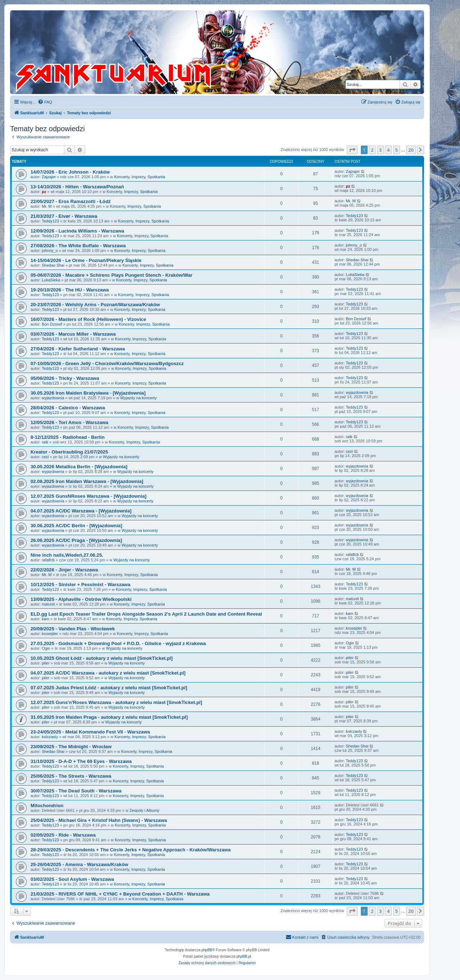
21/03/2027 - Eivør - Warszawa (64, 216)
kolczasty (50, 737)
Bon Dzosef (52, 324)
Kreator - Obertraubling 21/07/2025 (69, 452)
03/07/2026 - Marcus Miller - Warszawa (73, 334)
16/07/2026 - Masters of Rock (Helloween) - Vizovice (88, 319)
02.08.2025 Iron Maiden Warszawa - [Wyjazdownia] (87, 481)
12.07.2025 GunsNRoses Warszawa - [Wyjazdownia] (88, 496)
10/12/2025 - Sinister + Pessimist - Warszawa (80, 585)
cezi (45, 457)
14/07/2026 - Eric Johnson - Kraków (70, 172)
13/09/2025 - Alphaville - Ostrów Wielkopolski (81, 599)
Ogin (46, 648)
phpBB (207, 950)
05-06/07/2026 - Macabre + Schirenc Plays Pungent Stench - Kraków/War (112, 275)
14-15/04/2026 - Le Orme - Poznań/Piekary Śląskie (86, 260)
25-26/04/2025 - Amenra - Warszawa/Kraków (79, 864)
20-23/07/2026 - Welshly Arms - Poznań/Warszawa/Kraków (95, 305)
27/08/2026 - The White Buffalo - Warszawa (78, 246)
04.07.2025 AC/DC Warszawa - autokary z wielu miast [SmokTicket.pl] (108, 673)
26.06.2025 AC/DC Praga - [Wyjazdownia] (76, 540)
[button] (352, 150)
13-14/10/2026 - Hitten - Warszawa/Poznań (77, 187)
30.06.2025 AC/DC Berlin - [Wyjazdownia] (76, 526)
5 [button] (397, 150)
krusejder (50, 634)
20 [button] (411, 150)
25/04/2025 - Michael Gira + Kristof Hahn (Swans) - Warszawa (99, 820)
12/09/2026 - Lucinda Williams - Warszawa (77, 231)
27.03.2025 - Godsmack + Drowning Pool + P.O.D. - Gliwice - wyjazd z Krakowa (118, 643)
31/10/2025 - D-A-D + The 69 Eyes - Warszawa (81, 761)
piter (45, 663)
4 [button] (388, 150)
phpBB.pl (244, 956)
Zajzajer (49, 177)
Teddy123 (50, 221)
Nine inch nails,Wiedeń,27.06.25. (67, 555)
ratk (45, 442)
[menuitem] (45, 102)
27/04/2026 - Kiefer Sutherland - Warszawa (78, 349)
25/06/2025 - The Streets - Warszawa (71, 776)
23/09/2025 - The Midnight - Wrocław (71, 747)
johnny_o (50, 250)
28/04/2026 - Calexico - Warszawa (68, 408)
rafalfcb (48, 560)
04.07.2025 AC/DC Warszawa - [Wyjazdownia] (81, 511)
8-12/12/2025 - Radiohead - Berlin (68, 437)
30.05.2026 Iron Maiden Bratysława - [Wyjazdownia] (88, 393)
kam (45, 619)
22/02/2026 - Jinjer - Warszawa (64, 570)
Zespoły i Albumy (144, 810)
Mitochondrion (47, 806)
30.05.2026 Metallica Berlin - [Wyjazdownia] (79, 467)
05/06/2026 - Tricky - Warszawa (65, 378)
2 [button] (372, 150)
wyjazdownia (53, 398)
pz (44, 192)
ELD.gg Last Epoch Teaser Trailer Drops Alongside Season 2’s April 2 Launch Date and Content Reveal (146, 614)
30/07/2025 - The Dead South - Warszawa (76, 791)
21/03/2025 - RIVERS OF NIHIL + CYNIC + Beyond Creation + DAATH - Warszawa (120, 894)
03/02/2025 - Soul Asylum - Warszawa (72, 879)
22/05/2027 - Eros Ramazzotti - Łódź (71, 201)
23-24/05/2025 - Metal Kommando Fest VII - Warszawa (90, 732)
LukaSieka (51, 280)
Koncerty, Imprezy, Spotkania (139, 177)
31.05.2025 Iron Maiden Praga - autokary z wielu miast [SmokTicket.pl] (109, 717)
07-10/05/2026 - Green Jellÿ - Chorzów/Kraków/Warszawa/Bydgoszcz (107, 364)
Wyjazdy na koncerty (139, 398)
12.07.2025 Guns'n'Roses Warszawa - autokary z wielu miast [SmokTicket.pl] (116, 702)
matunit (48, 604)
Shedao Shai (53, 265)
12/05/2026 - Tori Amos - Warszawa (69, 422)
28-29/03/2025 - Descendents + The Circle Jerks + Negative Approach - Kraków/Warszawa (131, 850)
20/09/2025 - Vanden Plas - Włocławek (73, 629)
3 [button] (380, 150)
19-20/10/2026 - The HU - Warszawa (70, 290)
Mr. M (47, 206)
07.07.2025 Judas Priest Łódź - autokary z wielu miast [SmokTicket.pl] (109, 688)
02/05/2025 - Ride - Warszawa (63, 835)
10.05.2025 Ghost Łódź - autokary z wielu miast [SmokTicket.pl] (102, 658)
